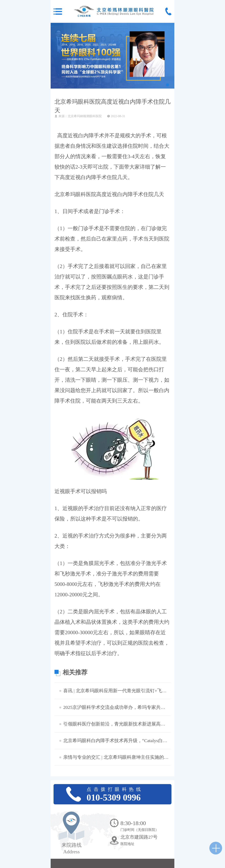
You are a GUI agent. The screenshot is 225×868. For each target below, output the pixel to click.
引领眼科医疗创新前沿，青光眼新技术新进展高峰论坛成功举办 (116, 724)
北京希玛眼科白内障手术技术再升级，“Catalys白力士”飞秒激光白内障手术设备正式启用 (116, 741)
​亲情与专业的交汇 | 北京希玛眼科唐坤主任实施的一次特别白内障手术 (116, 757)
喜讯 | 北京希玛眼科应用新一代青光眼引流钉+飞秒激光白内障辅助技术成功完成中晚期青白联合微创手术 (116, 691)
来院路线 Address (72, 848)
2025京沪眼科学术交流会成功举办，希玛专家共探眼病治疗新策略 (116, 707)
